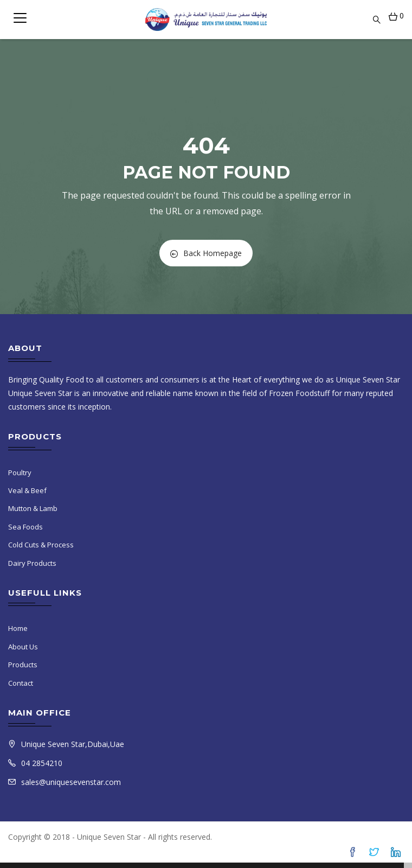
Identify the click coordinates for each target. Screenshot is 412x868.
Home (18, 628)
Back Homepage (206, 253)
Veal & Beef (27, 490)
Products (23, 665)
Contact (21, 683)
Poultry (20, 473)
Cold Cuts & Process (41, 545)
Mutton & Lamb (33, 508)
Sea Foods (25, 527)
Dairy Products (32, 563)
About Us (23, 647)
